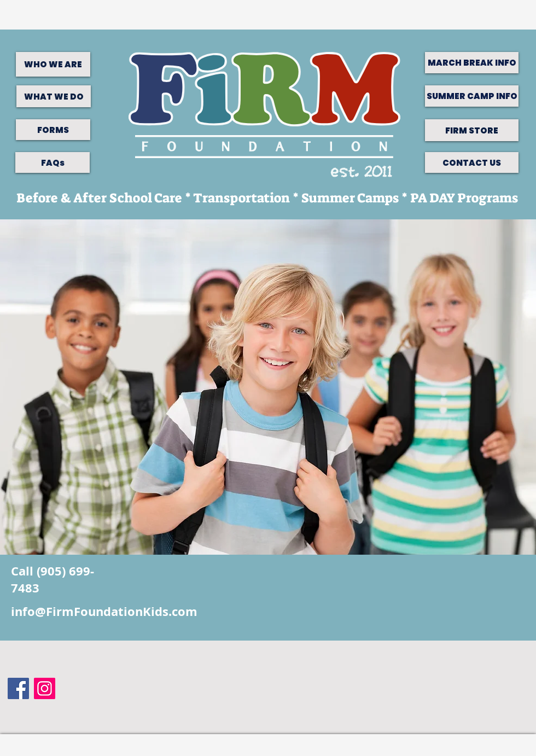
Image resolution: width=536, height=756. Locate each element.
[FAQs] (53, 162)
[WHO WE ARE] (53, 64)
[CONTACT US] (472, 162)
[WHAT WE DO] (54, 96)
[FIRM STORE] (472, 130)
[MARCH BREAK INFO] (472, 63)
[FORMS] (53, 130)
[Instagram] (45, 688)
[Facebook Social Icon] (18, 688)
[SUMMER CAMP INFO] (472, 96)
